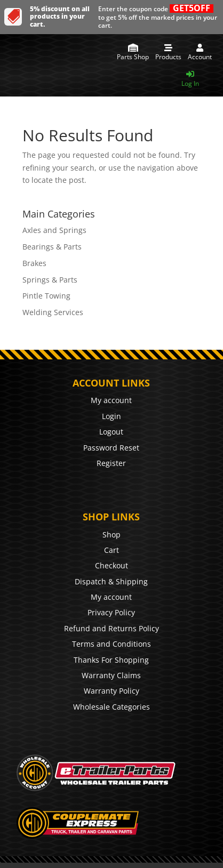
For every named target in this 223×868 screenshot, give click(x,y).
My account (111, 400)
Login (111, 416)
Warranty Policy (111, 691)
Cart (111, 550)
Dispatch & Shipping (111, 581)
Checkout (111, 565)
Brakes (34, 263)
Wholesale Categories (111, 707)
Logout (111, 432)
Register (111, 463)
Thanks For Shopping (111, 660)
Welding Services (53, 312)
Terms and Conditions (111, 644)
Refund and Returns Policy (111, 628)
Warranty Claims (111, 675)
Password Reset (111, 448)
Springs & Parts (50, 280)
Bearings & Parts (52, 247)
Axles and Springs (54, 230)
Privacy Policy (111, 612)
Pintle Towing (46, 296)
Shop (111, 535)
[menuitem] (133, 52)
